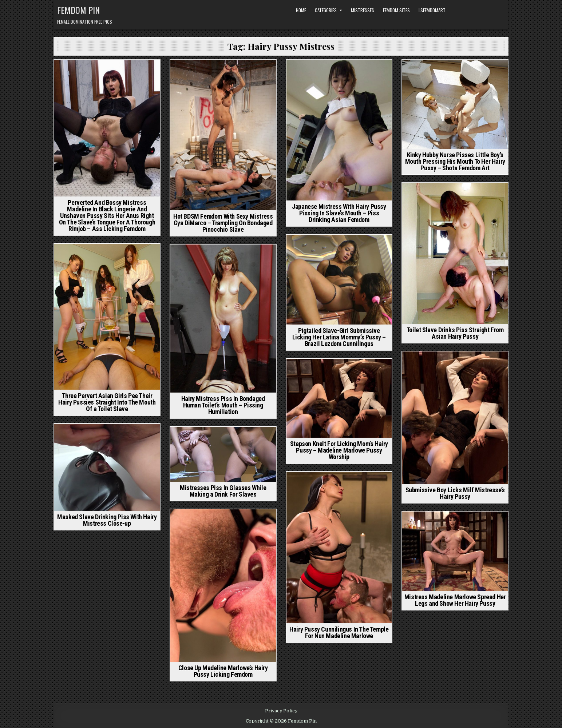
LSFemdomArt (432, 10)
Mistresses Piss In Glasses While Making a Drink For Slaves (223, 491)
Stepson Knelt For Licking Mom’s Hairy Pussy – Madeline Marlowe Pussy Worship (339, 450)
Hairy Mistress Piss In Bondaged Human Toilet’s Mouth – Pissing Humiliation (223, 405)
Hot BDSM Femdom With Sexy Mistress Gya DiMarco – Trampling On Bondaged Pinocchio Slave (223, 223)
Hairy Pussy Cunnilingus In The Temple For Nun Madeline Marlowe (339, 632)
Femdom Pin (78, 10)
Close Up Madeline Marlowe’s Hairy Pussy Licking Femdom (223, 671)
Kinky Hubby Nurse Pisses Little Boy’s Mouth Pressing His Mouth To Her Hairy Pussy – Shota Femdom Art (455, 161)
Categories (326, 10)
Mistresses (363, 10)
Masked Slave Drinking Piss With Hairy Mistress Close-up (107, 520)
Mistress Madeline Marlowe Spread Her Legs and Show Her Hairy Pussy (455, 600)
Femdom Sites (396, 10)
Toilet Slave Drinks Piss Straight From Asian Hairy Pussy (455, 333)
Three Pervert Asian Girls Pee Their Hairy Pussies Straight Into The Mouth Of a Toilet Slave (107, 402)
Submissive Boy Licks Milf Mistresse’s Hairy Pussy (455, 493)
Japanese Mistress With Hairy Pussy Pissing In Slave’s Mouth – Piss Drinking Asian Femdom (339, 213)
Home (301, 10)
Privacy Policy (281, 711)
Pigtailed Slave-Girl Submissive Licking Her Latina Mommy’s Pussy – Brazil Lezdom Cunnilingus (339, 337)
